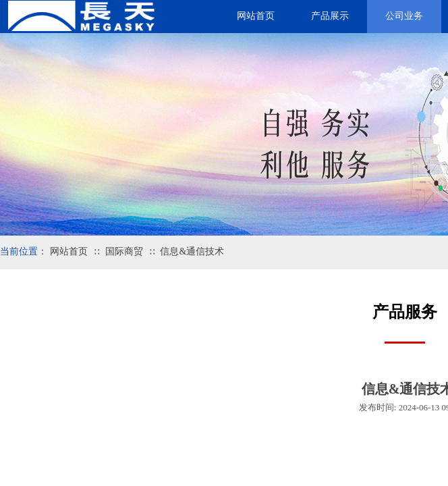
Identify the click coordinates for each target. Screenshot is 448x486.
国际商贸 (124, 251)
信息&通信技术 (192, 251)
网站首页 (69, 251)
